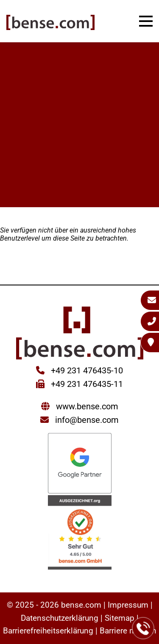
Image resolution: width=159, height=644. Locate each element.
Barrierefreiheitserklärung (48, 631)
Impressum (128, 605)
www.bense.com (87, 406)
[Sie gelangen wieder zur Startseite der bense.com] (50, 23)
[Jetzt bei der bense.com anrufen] (143, 628)
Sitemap (120, 618)
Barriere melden (128, 631)
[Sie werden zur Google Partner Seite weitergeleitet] (80, 464)
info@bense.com (87, 420)
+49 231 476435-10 (86, 370)
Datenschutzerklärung (60, 618)
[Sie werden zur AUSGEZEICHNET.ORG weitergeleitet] (80, 533)
